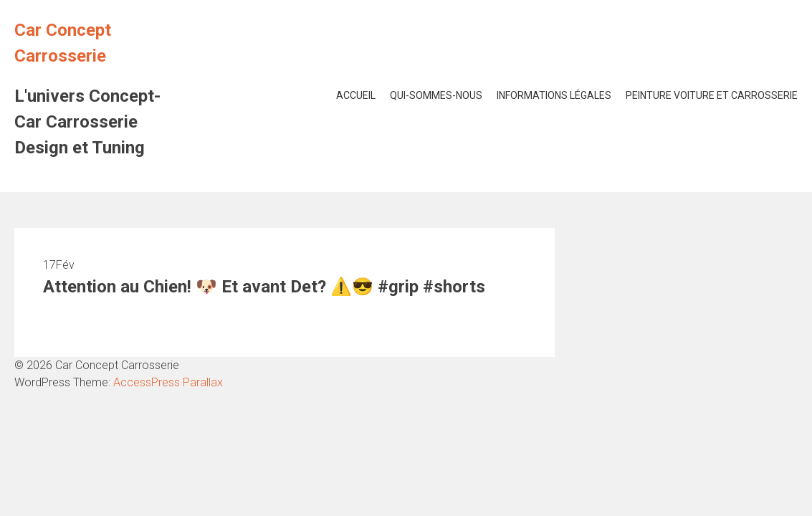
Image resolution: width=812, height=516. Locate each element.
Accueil (356, 95)
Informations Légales (554, 95)
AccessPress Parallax (168, 382)
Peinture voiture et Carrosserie (712, 95)
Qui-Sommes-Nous (436, 95)
